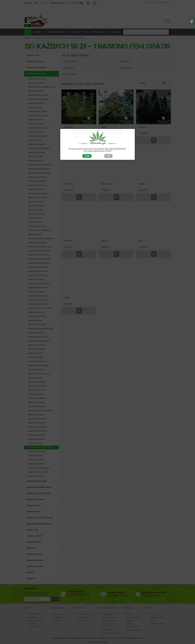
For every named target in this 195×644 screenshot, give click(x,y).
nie (108, 156)
